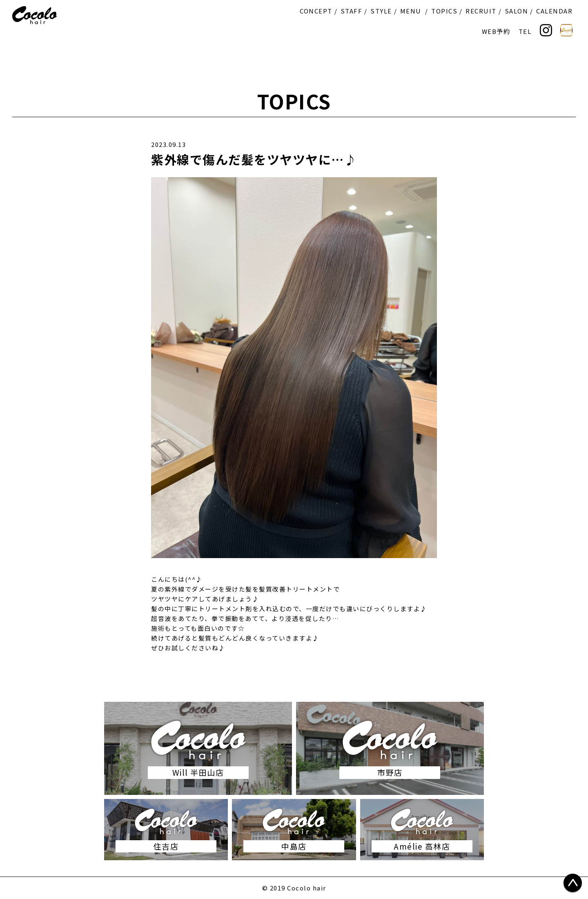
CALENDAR (554, 11)
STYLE (381, 11)
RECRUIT (481, 11)
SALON (517, 11)
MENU (411, 11)
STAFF (352, 11)
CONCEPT (316, 11)
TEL (525, 31)
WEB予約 (496, 31)
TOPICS (444, 11)
